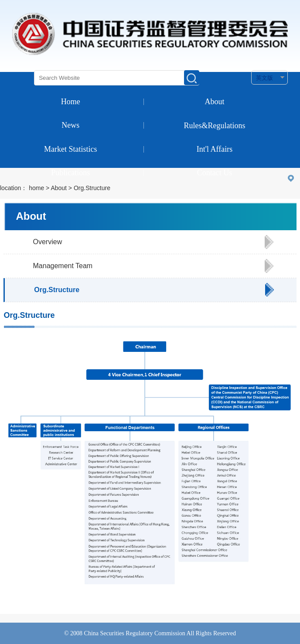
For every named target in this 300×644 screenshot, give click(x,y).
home (36, 188)
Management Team (63, 266)
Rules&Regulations (215, 126)
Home (71, 102)
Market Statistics (70, 149)
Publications (70, 173)
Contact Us (215, 173)
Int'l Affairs (215, 149)
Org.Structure (57, 290)
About (215, 102)
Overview (48, 242)
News (70, 125)
